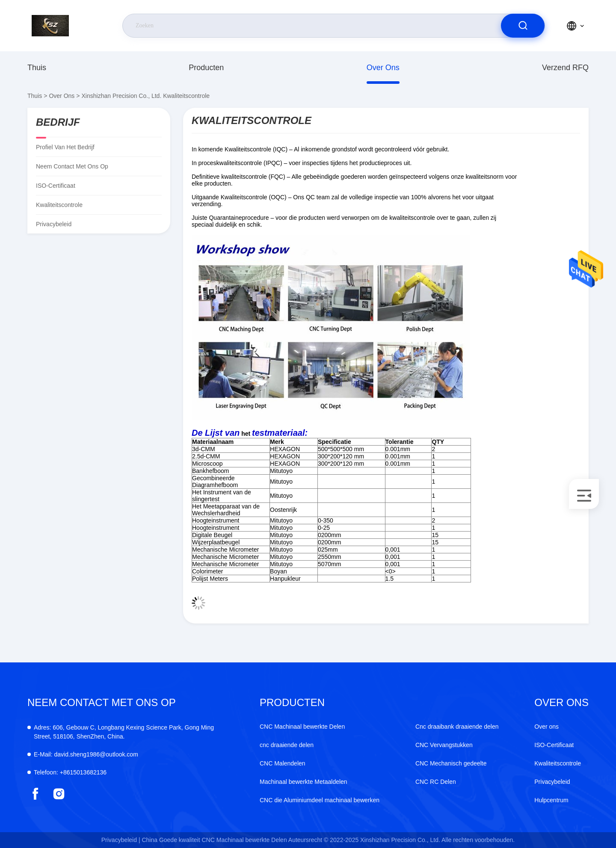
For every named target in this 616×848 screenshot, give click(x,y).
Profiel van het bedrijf (65, 147)
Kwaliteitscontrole (558, 763)
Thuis (37, 68)
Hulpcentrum (551, 800)
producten (206, 68)
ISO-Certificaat (56, 186)
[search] (523, 26)
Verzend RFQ (565, 68)
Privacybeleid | (121, 840)
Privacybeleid (54, 224)
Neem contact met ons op (72, 166)
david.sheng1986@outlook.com (86, 754)
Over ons (383, 68)
